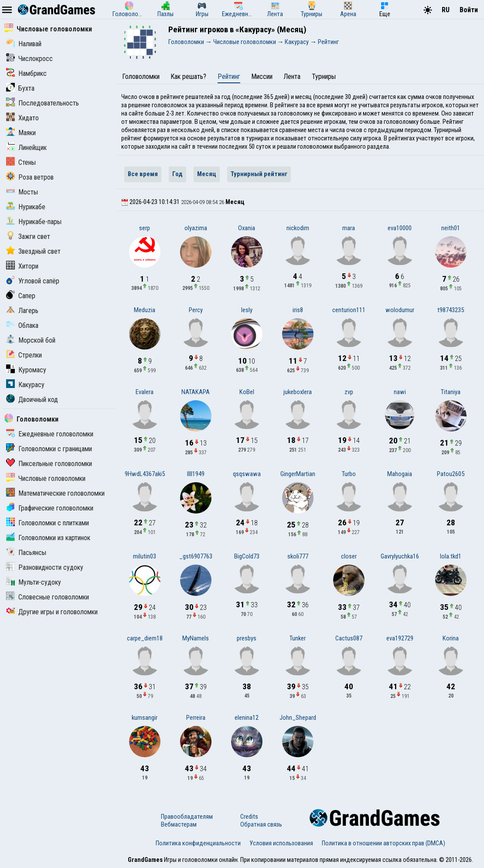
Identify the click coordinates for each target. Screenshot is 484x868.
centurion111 (349, 310)
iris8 (298, 310)
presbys (247, 638)
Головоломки (31, 419)
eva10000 (400, 228)
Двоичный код (32, 400)
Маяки (21, 133)
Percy (196, 310)
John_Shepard (298, 718)
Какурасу (25, 385)
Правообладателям (187, 817)
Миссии (262, 77)
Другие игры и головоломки (52, 612)
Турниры (324, 77)
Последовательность (43, 103)
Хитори (22, 266)
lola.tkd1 (451, 556)
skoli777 (298, 556)
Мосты (22, 192)
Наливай (24, 44)
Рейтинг (229, 77)
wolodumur (400, 310)
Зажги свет (28, 237)
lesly (247, 310)
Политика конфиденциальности (198, 843)
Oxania (247, 228)
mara (349, 228)
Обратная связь (261, 824)
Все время (143, 174)
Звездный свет (33, 251)
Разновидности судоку (45, 567)
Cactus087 (349, 638)
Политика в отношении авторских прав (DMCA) (383, 843)
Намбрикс (26, 73)
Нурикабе (26, 207)
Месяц (207, 174)
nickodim (298, 228)
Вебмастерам (179, 824)
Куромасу (26, 370)
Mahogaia (400, 474)
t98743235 (451, 310)
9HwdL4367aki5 (145, 474)
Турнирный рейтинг (259, 174)
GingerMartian (298, 474)
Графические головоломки (50, 508)
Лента (292, 77)
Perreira (196, 718)
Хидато (22, 118)
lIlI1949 (196, 474)
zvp (349, 392)
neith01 (451, 228)
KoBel (247, 392)
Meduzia (145, 310)
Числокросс (29, 59)
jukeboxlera (298, 392)
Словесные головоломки (48, 597)
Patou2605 (451, 474)
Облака (22, 325)
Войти (469, 10)
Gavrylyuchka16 (400, 556)
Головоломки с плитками (48, 523)
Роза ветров (30, 177)
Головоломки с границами (49, 449)
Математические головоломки (55, 493)
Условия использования (281, 843)
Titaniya (451, 392)
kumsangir (145, 718)
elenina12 (247, 718)
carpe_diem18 (145, 638)
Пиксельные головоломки (49, 464)
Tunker (298, 638)
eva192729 (400, 638)
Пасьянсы (26, 553)
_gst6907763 (196, 556)
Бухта (20, 88)
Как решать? (188, 77)
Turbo (349, 474)
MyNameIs (196, 638)
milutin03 (145, 556)
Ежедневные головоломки (50, 434)
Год (177, 174)
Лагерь (22, 311)
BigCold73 (247, 556)
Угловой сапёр (33, 281)
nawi (400, 392)
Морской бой (31, 340)
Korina (451, 638)
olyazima (196, 228)
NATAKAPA (196, 392)
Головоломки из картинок (48, 538)
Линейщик (26, 148)
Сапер (21, 296)
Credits (249, 817)
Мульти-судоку (34, 582)
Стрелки (24, 355)
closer (349, 556)
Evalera (145, 392)
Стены (21, 162)
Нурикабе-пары (34, 222)
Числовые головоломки (48, 29)
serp (145, 228)
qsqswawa (247, 474)
